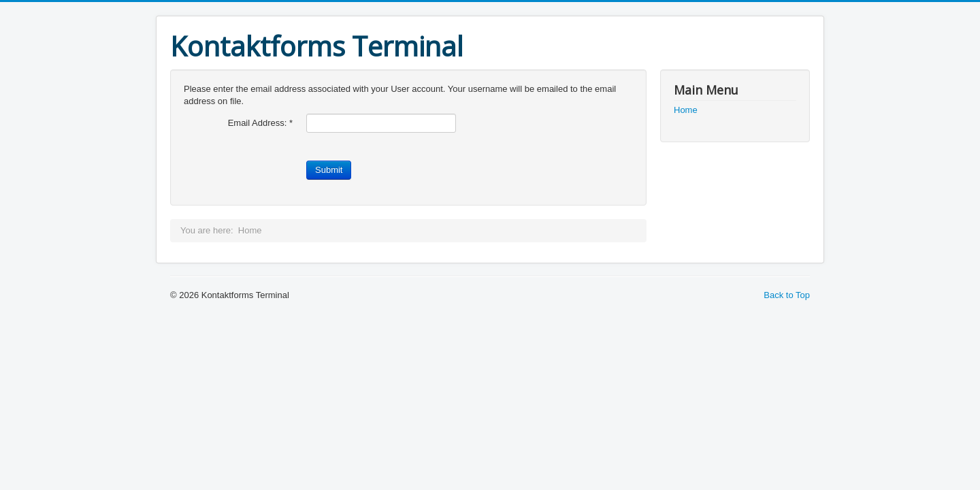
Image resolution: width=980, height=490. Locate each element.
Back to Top (787, 295)
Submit (329, 170)
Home (686, 110)
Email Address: (260, 123)
